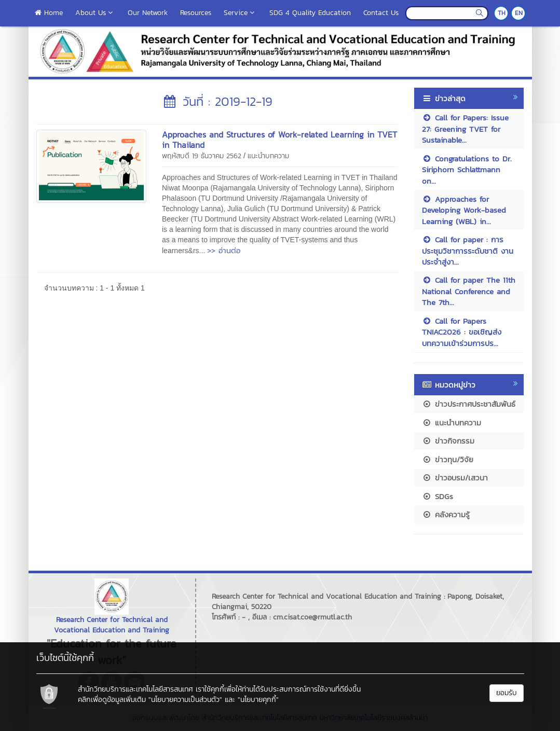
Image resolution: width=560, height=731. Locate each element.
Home (49, 13)
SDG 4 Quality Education (310, 13)
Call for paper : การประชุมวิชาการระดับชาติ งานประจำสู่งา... (468, 251)
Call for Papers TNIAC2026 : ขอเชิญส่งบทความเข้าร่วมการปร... (462, 332)
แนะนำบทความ (268, 156)
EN (519, 13)
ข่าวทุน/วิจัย (448, 459)
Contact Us (381, 13)
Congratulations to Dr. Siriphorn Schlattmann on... (467, 170)
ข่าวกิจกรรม (448, 441)
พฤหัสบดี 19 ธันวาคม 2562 (202, 156)
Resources (196, 13)
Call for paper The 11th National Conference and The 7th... (469, 291)
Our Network (148, 13)
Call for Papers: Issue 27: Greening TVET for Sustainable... (465, 129)
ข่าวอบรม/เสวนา (455, 478)
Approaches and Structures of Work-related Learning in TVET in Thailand (279, 140)
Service (240, 13)
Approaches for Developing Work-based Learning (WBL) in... (464, 210)
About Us (95, 13)
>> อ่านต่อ (224, 250)
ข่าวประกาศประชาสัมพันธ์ (469, 404)
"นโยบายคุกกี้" (258, 700)
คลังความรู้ (446, 514)
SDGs (438, 496)
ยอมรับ (507, 693)
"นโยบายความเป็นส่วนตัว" (185, 700)
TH (502, 13)
